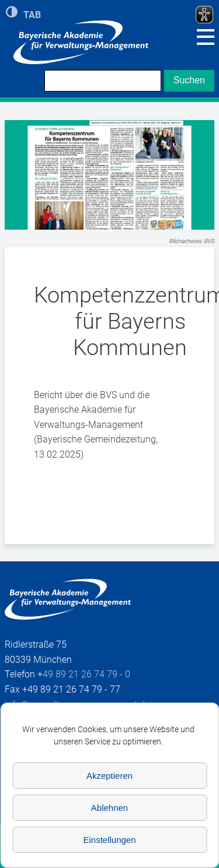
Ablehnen (109, 808)
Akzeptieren (109, 776)
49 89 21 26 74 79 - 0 (86, 674)
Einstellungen (109, 840)
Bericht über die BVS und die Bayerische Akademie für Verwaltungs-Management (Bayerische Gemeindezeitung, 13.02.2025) (96, 425)
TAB (32, 14)
